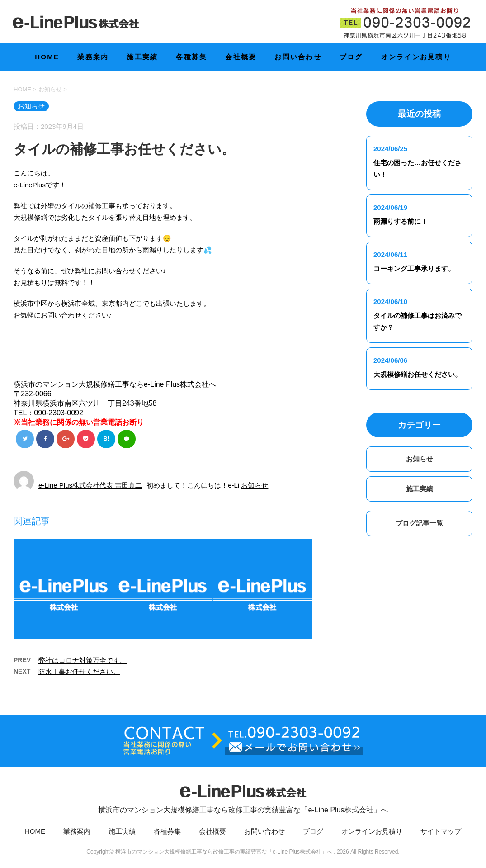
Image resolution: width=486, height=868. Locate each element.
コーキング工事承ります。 (414, 268)
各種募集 (191, 57)
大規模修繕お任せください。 (418, 374)
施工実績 (142, 57)
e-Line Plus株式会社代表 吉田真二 (90, 486)
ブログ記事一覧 (419, 523)
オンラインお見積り (416, 57)
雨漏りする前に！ (401, 221)
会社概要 (241, 57)
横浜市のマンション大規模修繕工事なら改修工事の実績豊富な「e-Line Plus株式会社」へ (243, 797)
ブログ (351, 57)
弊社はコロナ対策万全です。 (83, 661)
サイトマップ (441, 832)
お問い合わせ (298, 57)
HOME (47, 57)
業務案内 (93, 57)
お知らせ (255, 486)
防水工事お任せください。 (79, 672)
